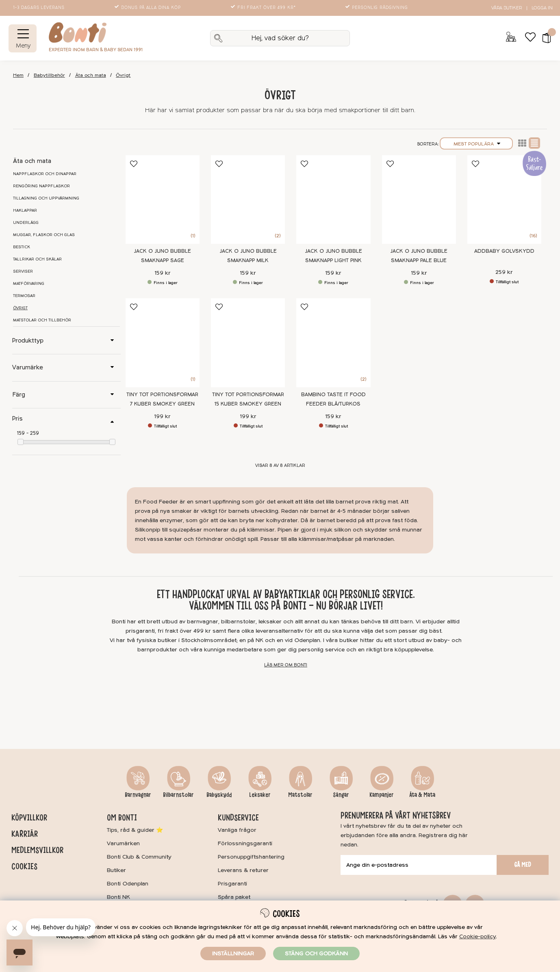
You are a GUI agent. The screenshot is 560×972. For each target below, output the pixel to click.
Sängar (341, 795)
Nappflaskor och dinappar (45, 174)
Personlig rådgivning (377, 8)
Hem (18, 75)
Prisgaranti (232, 884)
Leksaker (260, 795)
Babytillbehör (49, 75)
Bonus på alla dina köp (148, 8)
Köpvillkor (29, 818)
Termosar (24, 296)
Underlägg (26, 223)
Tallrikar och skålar (37, 259)
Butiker (116, 870)
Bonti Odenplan (128, 884)
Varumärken (123, 843)
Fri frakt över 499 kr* (264, 8)
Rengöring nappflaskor (41, 186)
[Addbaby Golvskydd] (504, 200)
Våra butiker (507, 8)
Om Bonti (122, 818)
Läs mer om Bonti (286, 665)
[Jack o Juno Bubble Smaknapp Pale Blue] (419, 200)
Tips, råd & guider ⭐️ (135, 830)
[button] (544, 38)
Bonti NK (118, 897)
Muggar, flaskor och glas (44, 235)
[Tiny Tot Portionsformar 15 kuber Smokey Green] (248, 343)
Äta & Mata (422, 795)
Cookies (24, 866)
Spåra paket (234, 897)
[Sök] (280, 38)
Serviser (23, 271)
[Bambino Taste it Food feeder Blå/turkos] (333, 343)
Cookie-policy (478, 936)
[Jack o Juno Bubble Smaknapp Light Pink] (333, 200)
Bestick (22, 247)
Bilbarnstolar (178, 795)
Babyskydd (219, 795)
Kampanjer (382, 795)
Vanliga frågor (237, 830)
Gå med (523, 865)
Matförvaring (29, 284)
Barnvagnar (138, 795)
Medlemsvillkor (37, 850)
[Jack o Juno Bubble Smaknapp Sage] (163, 200)
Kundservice (238, 818)
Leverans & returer (243, 870)
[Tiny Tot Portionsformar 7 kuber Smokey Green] (163, 343)
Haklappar (25, 210)
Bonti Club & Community (139, 857)
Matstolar (300, 795)
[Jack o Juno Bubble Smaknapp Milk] (248, 200)
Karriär (25, 834)
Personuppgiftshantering (251, 857)
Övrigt (123, 75)
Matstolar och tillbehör (42, 320)
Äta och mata (91, 75)
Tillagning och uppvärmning (46, 198)
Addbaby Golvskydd (504, 251)
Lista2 (522, 143)
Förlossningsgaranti (245, 843)
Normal (534, 143)
